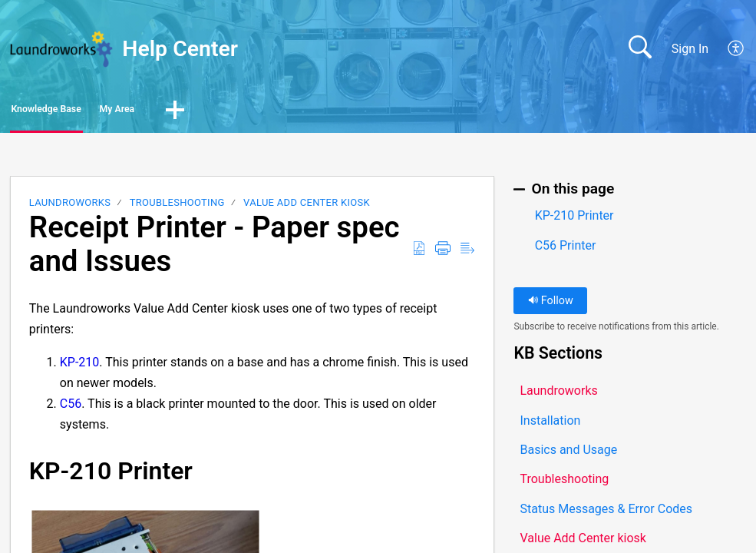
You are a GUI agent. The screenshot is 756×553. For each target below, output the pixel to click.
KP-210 (80, 367)
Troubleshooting (177, 207)
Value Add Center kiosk (307, 207)
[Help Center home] (61, 49)
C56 (71, 408)
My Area (205, 112)
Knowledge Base (83, 112)
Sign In (690, 49)
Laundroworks (70, 207)
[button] (736, 49)
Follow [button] (551, 305)
